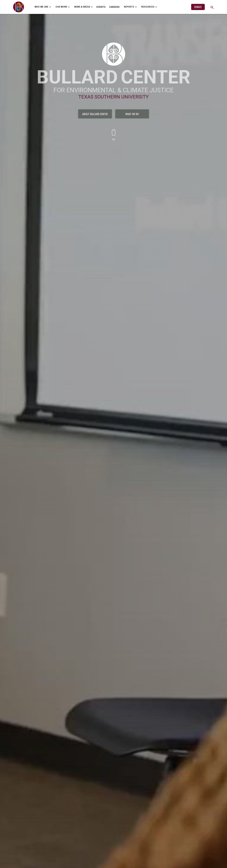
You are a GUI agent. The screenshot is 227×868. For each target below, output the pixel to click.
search (212, 7)
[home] (19, 7)
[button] (42, 7)
